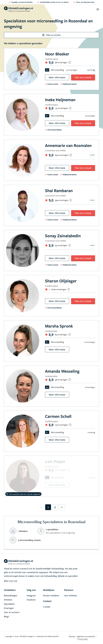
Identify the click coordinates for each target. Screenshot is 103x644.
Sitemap (72, 636)
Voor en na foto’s (12, 612)
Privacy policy (83, 639)
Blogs (6, 616)
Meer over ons (11, 581)
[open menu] (98, 9)
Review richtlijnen (51, 595)
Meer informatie (57, 77)
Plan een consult (83, 77)
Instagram (31, 595)
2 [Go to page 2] (55, 507)
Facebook (31, 600)
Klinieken (8, 600)
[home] (18, 9)
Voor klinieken (71, 595)
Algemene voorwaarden (86, 636)
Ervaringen (9, 608)
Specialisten (9, 604)
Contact (47, 607)
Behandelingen (11, 595)
